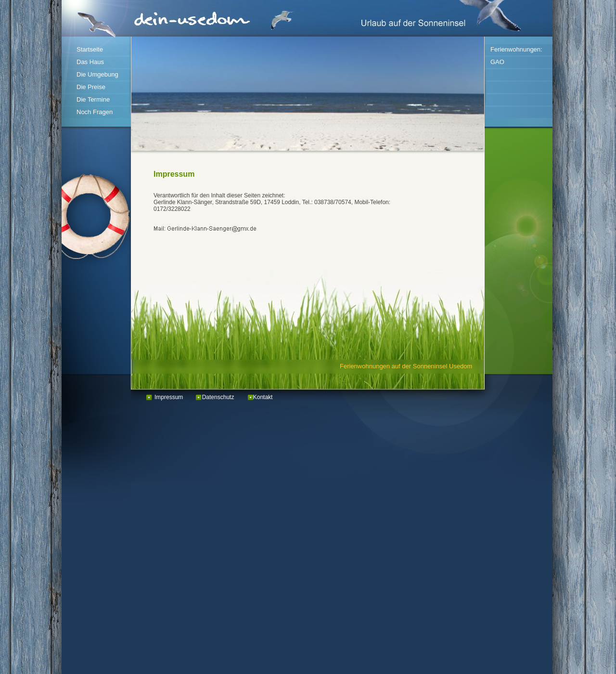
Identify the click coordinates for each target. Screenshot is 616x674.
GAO (497, 62)
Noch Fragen (95, 112)
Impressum (169, 397)
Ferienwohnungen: (516, 49)
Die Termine (93, 99)
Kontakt (263, 397)
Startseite (90, 49)
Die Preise (91, 87)
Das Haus (90, 62)
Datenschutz (218, 397)
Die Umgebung (97, 74)
